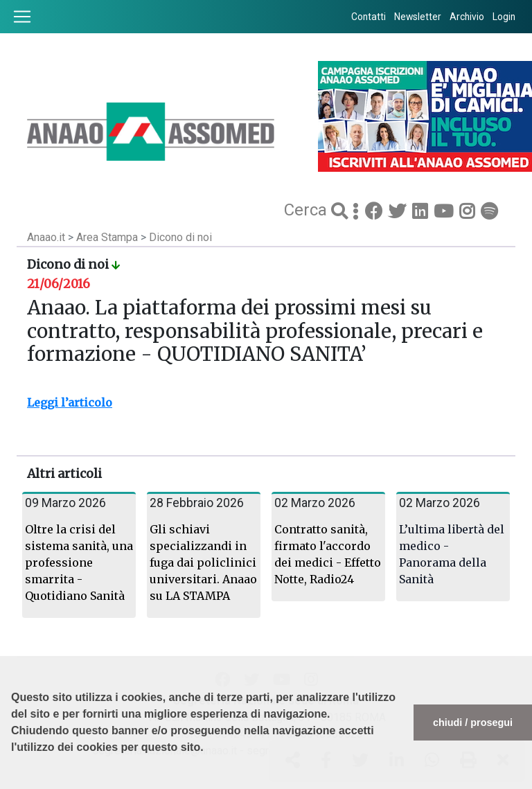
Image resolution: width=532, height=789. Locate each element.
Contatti (369, 17)
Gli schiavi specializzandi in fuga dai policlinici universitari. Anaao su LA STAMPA (203, 562)
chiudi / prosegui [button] (473, 722)
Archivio (467, 17)
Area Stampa (108, 237)
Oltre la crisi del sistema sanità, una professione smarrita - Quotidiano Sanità (79, 562)
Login (504, 17)
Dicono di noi (180, 237)
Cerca (308, 210)
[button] (13, 782)
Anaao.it (46, 237)
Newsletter (418, 17)
